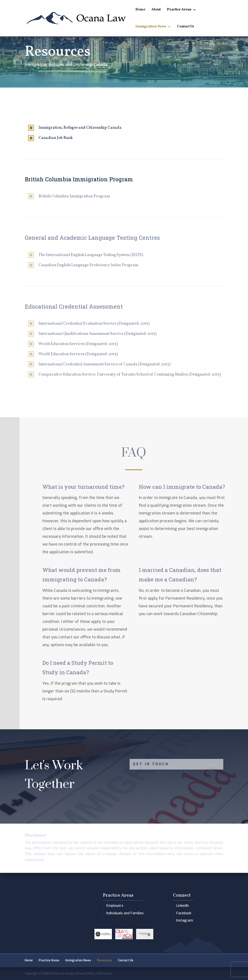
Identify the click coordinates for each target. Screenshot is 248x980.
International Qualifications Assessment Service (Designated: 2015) (97, 334)
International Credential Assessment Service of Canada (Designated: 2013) (105, 364)
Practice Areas (179, 10)
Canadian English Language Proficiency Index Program (88, 265)
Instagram (185, 920)
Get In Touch (151, 764)
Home (140, 10)
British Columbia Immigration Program (74, 196)
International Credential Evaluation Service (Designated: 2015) (94, 324)
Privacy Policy (85, 973)
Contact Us (186, 27)
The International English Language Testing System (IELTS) (91, 255)
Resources (105, 960)
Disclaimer (104, 973)
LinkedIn (183, 906)
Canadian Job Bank (56, 138)
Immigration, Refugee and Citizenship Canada (80, 128)
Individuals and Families (125, 913)
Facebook (184, 913)
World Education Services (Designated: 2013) (78, 344)
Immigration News (151, 27)
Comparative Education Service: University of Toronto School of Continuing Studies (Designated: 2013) (130, 375)
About (156, 10)
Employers (115, 906)
